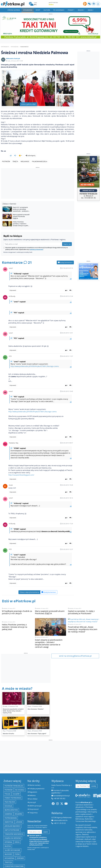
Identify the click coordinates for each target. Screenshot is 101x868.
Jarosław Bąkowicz (13, 821)
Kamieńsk (8, 809)
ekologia (8, 865)
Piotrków (6, 156)
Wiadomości (24, 47)
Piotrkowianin (11, 813)
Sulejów (16, 789)
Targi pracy (33, 807)
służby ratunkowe (12, 845)
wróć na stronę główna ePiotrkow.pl (75, 651)
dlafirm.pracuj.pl (35, 801)
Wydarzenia (28, 10)
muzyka (8, 841)
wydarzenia (9, 853)
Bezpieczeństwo (11, 805)
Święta (15, 156)
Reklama (32, 790)
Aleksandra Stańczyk (13, 58)
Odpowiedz (13, 285)
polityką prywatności (37, 244)
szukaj (94, 781)
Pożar (17, 849)
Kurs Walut (33, 794)
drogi (17, 837)
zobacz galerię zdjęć (28, 104)
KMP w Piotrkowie (12, 825)
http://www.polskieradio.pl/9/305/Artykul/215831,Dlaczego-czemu (35, 361)
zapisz (46, 827)
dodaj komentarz (65, 257)
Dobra (51, 5)
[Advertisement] (38, 179)
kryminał (8, 837)
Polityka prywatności (37, 783)
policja (7, 789)
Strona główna (14, 10)
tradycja (8, 857)
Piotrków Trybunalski (14, 781)
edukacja (8, 801)
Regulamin (33, 787)
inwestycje (9, 817)
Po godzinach (59, 10)
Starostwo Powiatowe (14, 861)
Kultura (47, 10)
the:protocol (34, 804)
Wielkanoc (25, 156)
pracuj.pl (33, 797)
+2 (65, 101)
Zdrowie (20, 853)
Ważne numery (35, 780)
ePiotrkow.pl (5, 47)
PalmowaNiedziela (40, 156)
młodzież (8, 849)
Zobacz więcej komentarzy (29, 587)
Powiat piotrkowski (13, 793)
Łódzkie (19, 817)
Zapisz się (67, 239)
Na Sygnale (20, 785)
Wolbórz (18, 809)
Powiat (71, 10)
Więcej (90, 10)
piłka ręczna (10, 797)
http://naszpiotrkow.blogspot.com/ (21, 470)
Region (81, 10)
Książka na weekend (13, 833)
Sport (38, 10)
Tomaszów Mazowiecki (14, 829)
